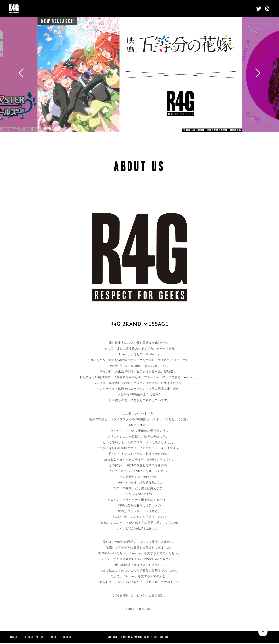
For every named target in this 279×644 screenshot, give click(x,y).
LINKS (53, 637)
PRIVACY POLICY (35, 637)
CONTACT (68, 637)
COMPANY (14, 637)
